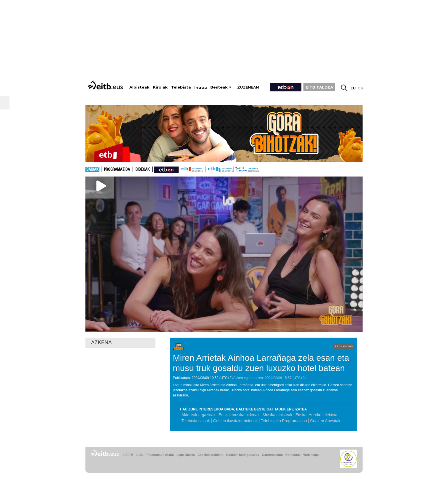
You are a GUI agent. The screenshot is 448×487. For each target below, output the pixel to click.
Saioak (92, 170)
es (360, 88)
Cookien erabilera (210, 455)
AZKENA (101, 342)
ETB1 (192, 169)
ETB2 (219, 169)
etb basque (256, 169)
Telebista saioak (196, 421)
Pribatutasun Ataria (160, 455)
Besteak (219, 87)
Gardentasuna (272, 455)
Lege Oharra (186, 455)
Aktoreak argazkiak (198, 415)
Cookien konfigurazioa (243, 455)
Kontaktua (293, 455)
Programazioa (117, 170)
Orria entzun (344, 346)
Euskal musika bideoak (239, 415)
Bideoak (143, 170)
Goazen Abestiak (325, 421)
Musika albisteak (277, 415)
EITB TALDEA (319, 87)
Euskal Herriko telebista (316, 415)
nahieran (166, 169)
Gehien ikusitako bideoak (235, 421)
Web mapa (311, 455)
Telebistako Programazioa (284, 421)
